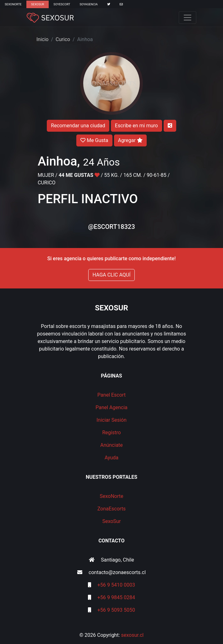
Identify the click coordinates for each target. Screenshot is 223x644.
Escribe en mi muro (136, 126)
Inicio (42, 39)
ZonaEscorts (112, 509)
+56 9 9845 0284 (116, 597)
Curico (63, 39)
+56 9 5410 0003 (116, 585)
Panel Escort (112, 395)
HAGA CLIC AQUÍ (111, 275)
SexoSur (38, 4)
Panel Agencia (112, 407)
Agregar (130, 140)
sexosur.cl (133, 635)
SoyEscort (62, 4)
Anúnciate (112, 445)
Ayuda (112, 458)
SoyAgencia (89, 4)
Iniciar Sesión (112, 420)
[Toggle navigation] (188, 18)
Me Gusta (94, 140)
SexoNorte (13, 4)
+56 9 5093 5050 (116, 610)
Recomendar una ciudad (78, 126)
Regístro (111, 433)
